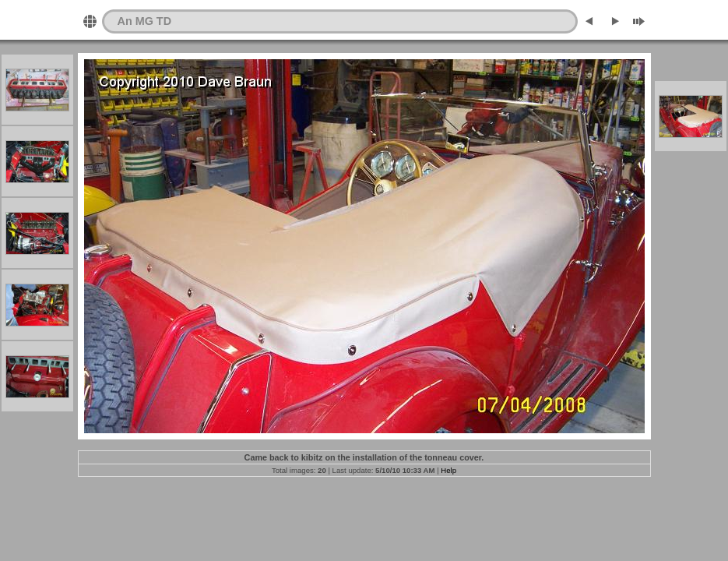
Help (448, 470)
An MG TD (145, 21)
